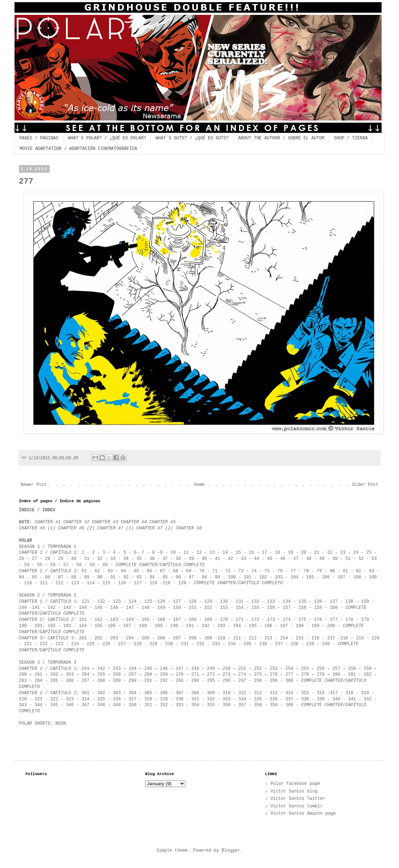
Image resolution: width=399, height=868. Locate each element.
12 (199, 553)
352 (164, 705)
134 (287, 602)
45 (270, 559)
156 (271, 608)
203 (114, 638)
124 (133, 602)
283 (23, 681)
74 (254, 571)
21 (317, 553)
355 (211, 705)
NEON (61, 724)
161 (83, 620)
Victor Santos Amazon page (303, 814)
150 (177, 608)
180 (23, 626)
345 (54, 705)
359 (274, 705)
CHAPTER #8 (189, 528)
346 (70, 705)
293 (180, 681)
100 (232, 577)
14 (225, 553)
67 (161, 571)
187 (127, 626)
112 (59, 583)
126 (161, 602)
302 (101, 693)
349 (117, 705)
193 (221, 626)
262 (54, 675)
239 (310, 644)
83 (371, 571)
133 (271, 602)
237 (279, 644)
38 (178, 559)
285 (54, 681)
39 (191, 559)
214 (284, 638)
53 (374, 559)
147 (130, 608)
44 (256, 559)
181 (38, 626)
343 (24, 705)
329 (164, 699)
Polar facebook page (295, 784)
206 (161, 638)
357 (242, 705)
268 (148, 675)
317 (334, 693)
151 (193, 608)
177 (334, 620)
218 (344, 638)
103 (279, 577)
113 (75, 583)
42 (232, 559)
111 (44, 583)
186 (112, 626)
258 (352, 669)
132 (255, 602)
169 (208, 620)
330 (180, 699)
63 (110, 571)
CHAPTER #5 (163, 522)
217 (331, 638)
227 (122, 644)
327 (133, 699)
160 (334, 608)
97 (191, 577)
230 (169, 644)
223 (59, 644)
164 (130, 620)
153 (224, 608)
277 (289, 675)
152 (209, 608)
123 (117, 602)
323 (70, 699)
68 (176, 571)
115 (107, 583)
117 (138, 583)
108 (357, 577)
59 (92, 565)
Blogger (231, 851)
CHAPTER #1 (48, 522)
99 (217, 577)
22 (330, 553)
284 (38, 681)
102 (263, 577)
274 (242, 675)
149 (161, 608)
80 (332, 571)
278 (305, 675)
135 (303, 602)
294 (195, 681)
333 (225, 699)
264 (86, 675)
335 (258, 699)
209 (208, 638)
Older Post (365, 485)
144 (83, 608)
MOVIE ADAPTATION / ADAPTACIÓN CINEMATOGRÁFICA (78, 149)
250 (227, 669)
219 (360, 638)
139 (365, 602)
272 (211, 675)
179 (364, 620)
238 (295, 644)
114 (91, 583)
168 (193, 620)
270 (181, 675)
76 (281, 571)
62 (97, 571)
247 (180, 669)
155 (255, 608)
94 (152, 577)
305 (148, 693)
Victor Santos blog (294, 791)
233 (216, 644)
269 (164, 675)
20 (304, 553)
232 (201, 644)
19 (291, 553)
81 (345, 571)
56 (53, 565)
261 (38, 675)
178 (349, 620)
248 (195, 669)
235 (247, 644)
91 (113, 577)
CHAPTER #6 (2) (76, 528)
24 (356, 553)
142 (52, 608)
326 (117, 699)
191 (190, 626)
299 (274, 681)
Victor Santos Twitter (298, 799)
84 (21, 577)
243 (117, 669)
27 (36, 559)
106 (326, 577)
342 (368, 699)
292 (164, 681)
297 (242, 681)
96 (178, 577)
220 (375, 638)
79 (319, 571)
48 (309, 559)
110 (27, 583)
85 (34, 577)
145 (99, 608)
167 (177, 620)
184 (83, 626)
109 (373, 577)
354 (195, 705)
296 (227, 681)
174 (287, 620)
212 (253, 638)
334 (241, 699)
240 (326, 644)
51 (348, 559)
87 (59, 577)
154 (240, 608)
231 (185, 644)
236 (263, 644)
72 (228, 571)
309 (211, 693)
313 (273, 693)
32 (100, 559)
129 (208, 602)
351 (147, 705)
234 (232, 644)
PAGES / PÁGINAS (39, 138)
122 (101, 602)
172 (257, 620)
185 (99, 626)
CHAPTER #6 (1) (37, 528)
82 (358, 571)
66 (149, 571)
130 (224, 602)
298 (258, 681)
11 (186, 553)
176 (318, 620)
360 (289, 705)
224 (75, 644)
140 (23, 608)
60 (105, 565)
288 (101, 681)
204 (130, 638)
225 (91, 644)
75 (267, 571)
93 (139, 577)
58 (80, 565)
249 (211, 669)
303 (117, 693)
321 (38, 699)
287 (86, 681)
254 (289, 669)
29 (61, 559)
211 (237, 638)
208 (193, 638)
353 (178, 705)
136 (318, 602)
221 (28, 644)
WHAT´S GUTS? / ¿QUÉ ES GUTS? (192, 138)
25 (369, 553)
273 (227, 675)
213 (270, 638)
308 (195, 693)
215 (300, 638)
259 (369, 669)
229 (153, 644)
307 (180, 693)
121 (86, 602)
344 (38, 705)
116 (122, 583)
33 (113, 559)
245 (148, 669)
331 (195, 699)
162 (99, 620)
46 (283, 559)
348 (101, 705)
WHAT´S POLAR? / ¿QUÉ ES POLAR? (107, 138)
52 (361, 559)
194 (237, 626)
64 (123, 571)
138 (349, 602)
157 (287, 608)
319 (365, 693)
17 (264, 553)
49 (323, 559)
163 (114, 620)
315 (305, 693)
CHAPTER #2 (77, 522)
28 (48, 559)
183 (67, 626)
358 (258, 705)
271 (194, 675)
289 (117, 681)
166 (161, 620)
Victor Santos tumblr (297, 806)
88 (74, 577)
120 (182, 583)
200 (331, 626)
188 (143, 626)
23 (343, 553)
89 (87, 577)
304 (133, 693)
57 (66, 565)
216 (314, 638)
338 (305, 699)
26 (21, 559)
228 (138, 644)
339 (321, 699)
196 (268, 626)
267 (133, 675)
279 (321, 675)
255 (305, 669)
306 (164, 693)
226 (107, 644)
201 (83, 638)
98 (204, 577)
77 (293, 571)
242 (101, 669)
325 (101, 699)
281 (352, 675)
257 (336, 669)
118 (153, 583)
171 (240, 620)
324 (86, 699)
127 (177, 602)
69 (189, 571)
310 (227, 693)
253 (273, 669)
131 (240, 602)
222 (42, 644)
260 (23, 675)
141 (36, 608)
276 (274, 675)
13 (212, 553)
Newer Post (34, 485)
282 (368, 675)
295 (211, 681)
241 (86, 669)
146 (114, 608)
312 (258, 693)
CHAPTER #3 (105, 522)
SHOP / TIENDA (351, 138)
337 (289, 699)
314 (289, 693)
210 (221, 638)
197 (284, 626)
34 (126, 559)
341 (352, 699)
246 (164, 669)
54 (26, 565)
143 (67, 608)
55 (40, 565)
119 (166, 583)
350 (133, 705)
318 (349, 693)
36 (153, 559)
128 (193, 602)
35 (139, 559)
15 (240, 553)
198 (300, 626)
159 (319, 608)
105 (310, 577)
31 (87, 559)
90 (100, 577)
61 (84, 571)
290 (133, 681)
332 (211, 699)
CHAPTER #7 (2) (155, 528)
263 (70, 675)
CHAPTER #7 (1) (117, 528)
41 (217, 559)
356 (227, 705)
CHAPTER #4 (134, 522)
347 (86, 705)
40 (204, 559)
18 (277, 553)
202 (97, 638)
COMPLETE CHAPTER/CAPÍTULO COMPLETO (160, 565)
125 (148, 602)
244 (133, 669)
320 (23, 699)
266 (117, 675)
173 (271, 620)
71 (214, 571)
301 (86, 693)
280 (336, 675)
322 (54, 699)
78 (306, 571)
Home (200, 485)
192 (206, 626)
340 (335, 699)
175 (303, 620)
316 (321, 693)
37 (166, 559)
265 (101, 675)
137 (334, 602)
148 (146, 608)
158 (303, 608)
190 (174, 626)
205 (144, 638)
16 (251, 553)
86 (48, 577)
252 (258, 669)
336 (274, 699)
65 (136, 571)
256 (321, 669)
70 (202, 571)
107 (342, 577)
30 (74, 559)
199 (316, 626)
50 (335, 559)
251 (242, 669)
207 (177, 638)
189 (159, 626)
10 (173, 553)
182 (52, 626)
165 (147, 620)
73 (241, 571)
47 (296, 559)
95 (165, 577)
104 (295, 577)
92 (126, 577)
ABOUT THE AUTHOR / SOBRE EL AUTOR (281, 138)
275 (258, 675)
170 (224, 620)
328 (148, 699)
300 (289, 681)
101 (247, 577)
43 (243, 559)
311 (242, 693)
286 (70, 681)
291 (148, 681)
